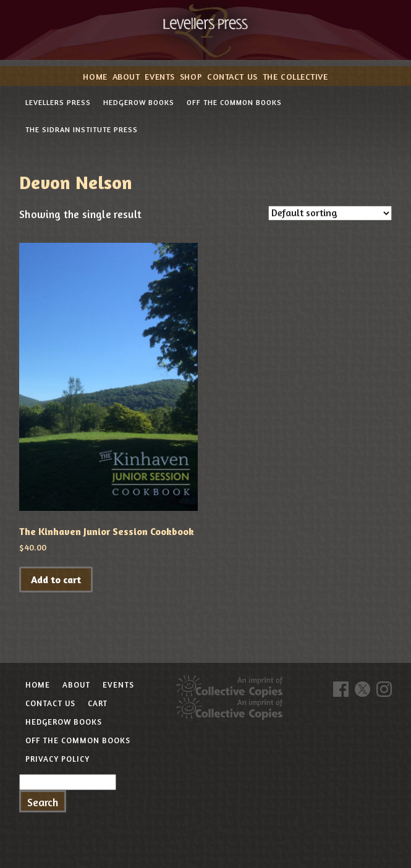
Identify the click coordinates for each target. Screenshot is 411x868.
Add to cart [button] (56, 579)
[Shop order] (330, 213)
